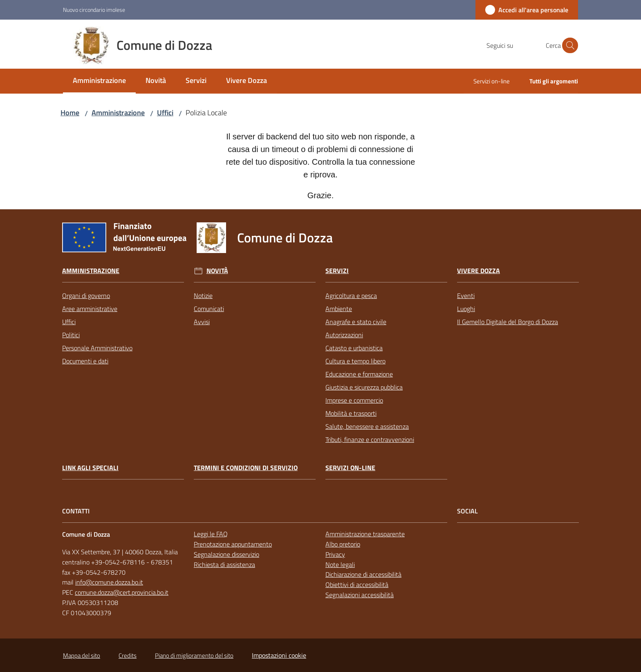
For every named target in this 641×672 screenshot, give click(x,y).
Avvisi (202, 322)
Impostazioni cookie (279, 655)
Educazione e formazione (359, 374)
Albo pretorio (343, 544)
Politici (71, 335)
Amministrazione (118, 113)
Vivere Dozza (479, 271)
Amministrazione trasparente (365, 534)
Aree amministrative (90, 309)
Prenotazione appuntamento (233, 544)
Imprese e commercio (354, 400)
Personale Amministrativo (97, 348)
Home (70, 113)
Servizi (337, 271)
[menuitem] (99, 81)
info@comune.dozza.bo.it (109, 582)
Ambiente (339, 309)
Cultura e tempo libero (355, 361)
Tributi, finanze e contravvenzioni (370, 439)
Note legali (340, 564)
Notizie (203, 296)
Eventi (466, 296)
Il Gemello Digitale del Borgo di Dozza (508, 322)
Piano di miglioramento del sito (194, 655)
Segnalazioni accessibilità (360, 595)
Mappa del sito (82, 655)
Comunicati (209, 309)
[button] (568, 45)
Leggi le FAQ (211, 534)
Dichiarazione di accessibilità (363, 574)
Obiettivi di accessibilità (357, 585)
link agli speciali (90, 468)
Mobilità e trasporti (351, 413)
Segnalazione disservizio (226, 554)
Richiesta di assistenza (224, 564)
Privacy (335, 554)
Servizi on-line (350, 468)
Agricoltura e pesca (351, 296)
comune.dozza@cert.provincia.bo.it (122, 592)
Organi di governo (86, 296)
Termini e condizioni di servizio (246, 468)
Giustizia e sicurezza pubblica (364, 387)
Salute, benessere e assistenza (367, 426)
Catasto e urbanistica (354, 348)
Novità (217, 271)
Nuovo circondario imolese (94, 10)
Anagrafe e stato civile (356, 322)
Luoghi (466, 309)
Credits (128, 655)
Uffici (165, 113)
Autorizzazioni (344, 335)
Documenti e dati (85, 361)
